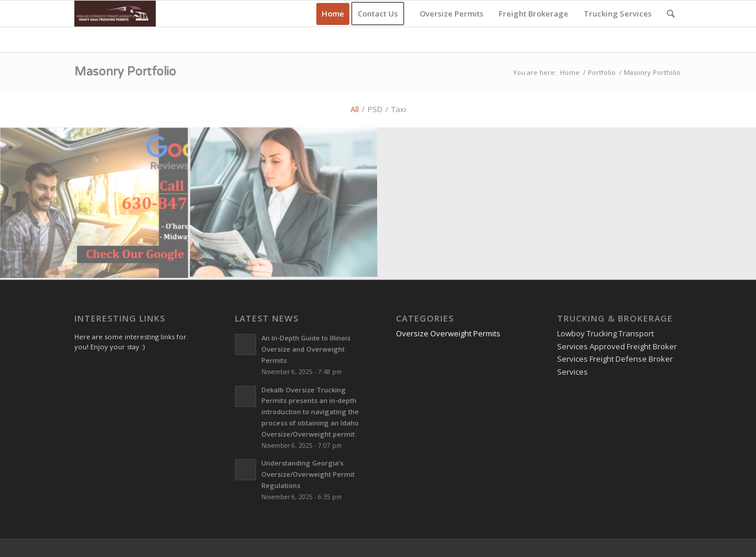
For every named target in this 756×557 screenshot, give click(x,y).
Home (570, 72)
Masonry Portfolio (125, 72)
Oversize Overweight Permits (448, 333)
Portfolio (602, 72)
